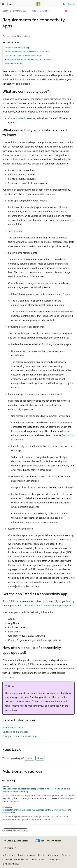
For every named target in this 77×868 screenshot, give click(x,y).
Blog (40, 855)
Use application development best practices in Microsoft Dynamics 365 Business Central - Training (36, 790)
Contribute (53, 855)
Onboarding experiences (15, 732)
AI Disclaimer (9, 855)
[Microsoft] (38, 4)
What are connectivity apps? (18, 48)
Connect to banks (17, 118)
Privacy (65, 855)
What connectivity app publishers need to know (27, 51)
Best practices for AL (13, 727)
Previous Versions (26, 855)
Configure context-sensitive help (19, 736)
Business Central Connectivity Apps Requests (48, 605)
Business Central (39, 11)
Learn (6, 11)
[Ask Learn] (66, 11)
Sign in (71, 4)
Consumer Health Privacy (14, 859)
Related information (14, 63)
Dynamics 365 (20, 11)
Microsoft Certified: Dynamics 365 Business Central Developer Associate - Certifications (38, 811)
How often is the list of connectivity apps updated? (29, 59)
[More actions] (72, 11)
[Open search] (64, 4)
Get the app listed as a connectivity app (23, 55)
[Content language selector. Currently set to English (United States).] (16, 841)
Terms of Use (38, 859)
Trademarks (53, 859)
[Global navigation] (3, 4)
